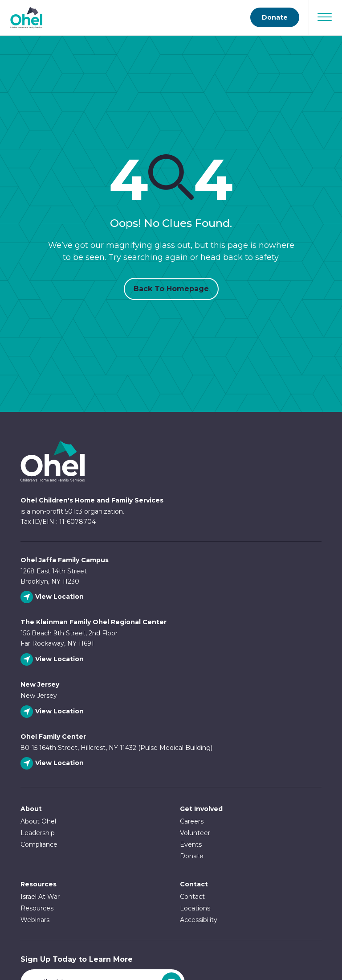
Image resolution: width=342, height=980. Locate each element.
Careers (192, 821)
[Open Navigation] (325, 17)
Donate (192, 856)
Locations (195, 908)
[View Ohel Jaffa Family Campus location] (53, 597)
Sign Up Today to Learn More (77, 959)
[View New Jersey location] (53, 712)
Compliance (39, 844)
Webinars (35, 920)
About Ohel (38, 821)
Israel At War (40, 897)
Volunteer (195, 833)
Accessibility (199, 920)
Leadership (38, 833)
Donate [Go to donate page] (275, 17)
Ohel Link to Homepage (53, 461)
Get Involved (201, 809)
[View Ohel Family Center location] (53, 764)
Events (191, 844)
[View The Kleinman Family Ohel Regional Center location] (53, 660)
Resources (39, 884)
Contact (192, 897)
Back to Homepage (171, 289)
